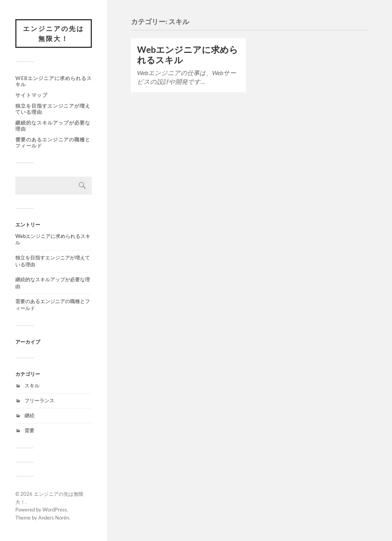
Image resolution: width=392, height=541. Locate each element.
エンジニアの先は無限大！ (54, 34)
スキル (32, 385)
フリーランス (39, 400)
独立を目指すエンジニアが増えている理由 (53, 109)
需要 (29, 430)
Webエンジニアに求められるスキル (54, 81)
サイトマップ (31, 95)
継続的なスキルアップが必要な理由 (53, 126)
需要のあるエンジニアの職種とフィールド (53, 143)
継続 (29, 415)
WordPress (55, 510)
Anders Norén (54, 518)
